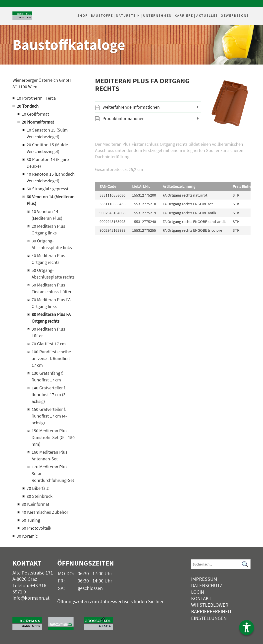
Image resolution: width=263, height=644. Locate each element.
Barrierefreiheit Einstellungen (211, 614)
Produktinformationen (124, 118)
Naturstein (128, 15)
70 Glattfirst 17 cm (49, 344)
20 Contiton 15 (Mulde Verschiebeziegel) (47, 148)
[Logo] (22, 16)
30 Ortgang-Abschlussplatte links (52, 244)
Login (198, 592)
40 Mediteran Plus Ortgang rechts (48, 259)
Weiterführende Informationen (131, 107)
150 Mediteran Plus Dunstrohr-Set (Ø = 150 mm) (53, 437)
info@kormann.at (31, 598)
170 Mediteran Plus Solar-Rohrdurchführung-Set (53, 473)
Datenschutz (207, 585)
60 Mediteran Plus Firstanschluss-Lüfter (52, 288)
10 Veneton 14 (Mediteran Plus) (47, 215)
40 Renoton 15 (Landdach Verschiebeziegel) (51, 177)
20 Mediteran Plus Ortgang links (48, 229)
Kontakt (201, 598)
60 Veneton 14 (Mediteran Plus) (51, 200)
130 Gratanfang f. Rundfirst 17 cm (47, 376)
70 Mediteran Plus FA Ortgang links (51, 303)
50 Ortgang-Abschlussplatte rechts (53, 274)
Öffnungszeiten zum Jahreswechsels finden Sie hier (110, 601)
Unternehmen (157, 15)
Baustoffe (102, 15)
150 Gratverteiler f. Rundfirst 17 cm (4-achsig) (49, 416)
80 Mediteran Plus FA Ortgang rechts (51, 318)
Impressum (204, 579)
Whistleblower (210, 605)
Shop (82, 15)
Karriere (184, 15)
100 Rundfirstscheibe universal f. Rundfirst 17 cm (51, 358)
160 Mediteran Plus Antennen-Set (50, 455)
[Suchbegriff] (221, 564)
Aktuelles (207, 15)
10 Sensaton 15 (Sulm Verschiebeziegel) (47, 133)
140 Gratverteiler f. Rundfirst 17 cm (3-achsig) (49, 394)
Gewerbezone (235, 15)
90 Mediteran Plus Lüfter (48, 332)
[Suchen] (245, 564)
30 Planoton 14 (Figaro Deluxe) (48, 163)
